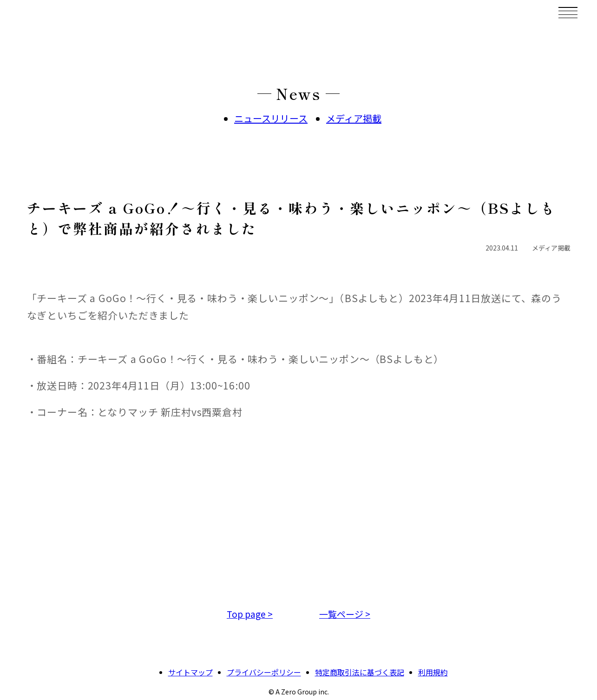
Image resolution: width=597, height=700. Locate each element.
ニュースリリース (271, 118)
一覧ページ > (345, 614)
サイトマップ (190, 672)
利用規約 (433, 672)
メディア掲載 (354, 118)
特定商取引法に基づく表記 (360, 672)
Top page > (250, 614)
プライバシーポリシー (264, 672)
